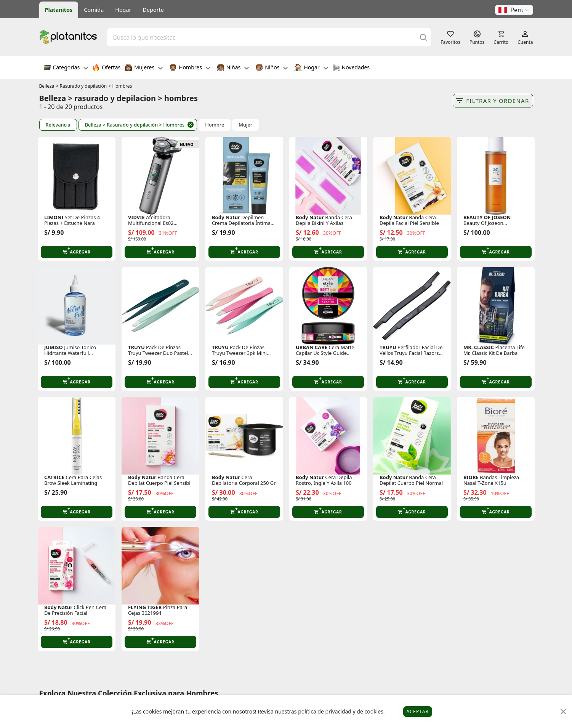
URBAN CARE (312, 347)
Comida (94, 10)
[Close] (563, 712)
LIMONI (54, 217)
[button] (514, 10)
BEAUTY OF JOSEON (487, 217)
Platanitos (59, 10)
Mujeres (144, 68)
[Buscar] (423, 37)
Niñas (233, 68)
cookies (374, 711)
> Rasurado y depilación (81, 86)
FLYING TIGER (145, 607)
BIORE (471, 477)
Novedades (351, 68)
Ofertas (106, 68)
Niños (272, 68)
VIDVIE (136, 217)
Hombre (215, 125)
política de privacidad (325, 711)
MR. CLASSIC (479, 347)
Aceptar (418, 711)
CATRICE (54, 477)
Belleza (47, 86)
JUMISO (54, 347)
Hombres (190, 68)
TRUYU (136, 347)
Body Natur (226, 217)
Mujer (245, 125)
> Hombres (120, 86)
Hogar (123, 10)
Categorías (66, 68)
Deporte (153, 10)
